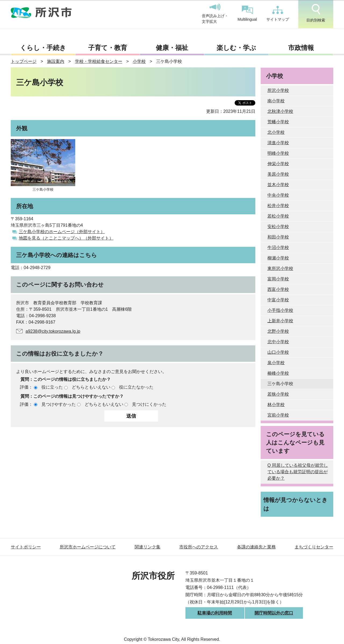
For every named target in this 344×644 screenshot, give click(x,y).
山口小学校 (278, 352)
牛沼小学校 (278, 247)
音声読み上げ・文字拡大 (215, 14)
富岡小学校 (278, 279)
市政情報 (301, 48)
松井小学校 (278, 206)
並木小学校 (278, 185)
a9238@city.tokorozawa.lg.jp (53, 331)
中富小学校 (278, 300)
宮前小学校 (278, 415)
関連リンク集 (148, 547)
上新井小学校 (280, 321)
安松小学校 (278, 227)
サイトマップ (278, 14)
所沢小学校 (278, 90)
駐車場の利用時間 (215, 613)
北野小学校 (278, 331)
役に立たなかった (136, 387)
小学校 (139, 61)
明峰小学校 (278, 153)
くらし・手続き (43, 48)
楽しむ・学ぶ (236, 48)
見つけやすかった (59, 404)
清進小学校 (278, 143)
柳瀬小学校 (278, 258)
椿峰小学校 (278, 373)
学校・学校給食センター (99, 61)
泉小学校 (276, 363)
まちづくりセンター (314, 547)
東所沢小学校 (280, 268)
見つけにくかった (149, 404)
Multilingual (247, 14)
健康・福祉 (172, 48)
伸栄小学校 (278, 164)
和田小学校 (278, 237)
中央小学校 (278, 195)
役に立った (52, 387)
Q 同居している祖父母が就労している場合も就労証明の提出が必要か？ (298, 472)
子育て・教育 (108, 48)
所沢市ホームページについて (88, 547)
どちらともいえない (91, 387)
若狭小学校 (278, 394)
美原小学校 (278, 174)
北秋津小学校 (280, 111)
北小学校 (276, 132)
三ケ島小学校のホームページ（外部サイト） (62, 232)
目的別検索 (316, 13)
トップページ (24, 61)
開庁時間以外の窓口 (274, 613)
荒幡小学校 (278, 122)
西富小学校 (278, 289)
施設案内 (56, 61)
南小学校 (276, 101)
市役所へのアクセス (199, 547)
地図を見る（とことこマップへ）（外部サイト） (66, 238)
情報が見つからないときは (295, 504)
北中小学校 (278, 342)
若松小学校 (278, 216)
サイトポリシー (26, 547)
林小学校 (276, 405)
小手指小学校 (280, 310)
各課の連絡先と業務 (256, 547)
